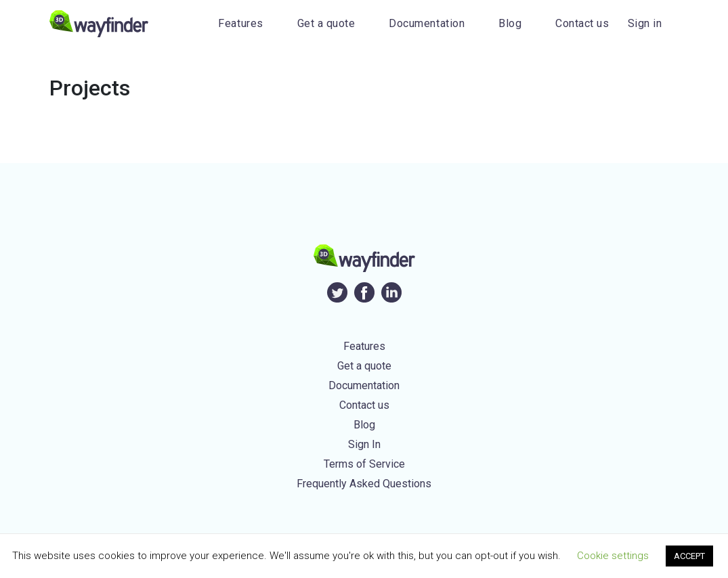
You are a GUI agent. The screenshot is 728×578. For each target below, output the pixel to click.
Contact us (582, 23)
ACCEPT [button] (689, 556)
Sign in (645, 23)
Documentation (427, 23)
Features (240, 23)
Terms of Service (364, 464)
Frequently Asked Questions (364, 484)
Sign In (364, 444)
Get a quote (326, 23)
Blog (510, 23)
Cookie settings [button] (613, 556)
